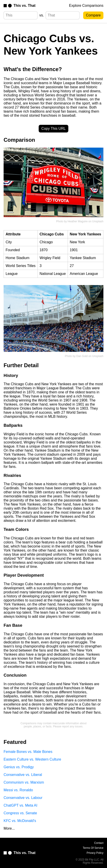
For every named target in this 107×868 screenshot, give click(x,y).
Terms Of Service (93, 848)
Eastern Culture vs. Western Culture (32, 759)
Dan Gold (82, 356)
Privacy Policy (95, 853)
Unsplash (98, 221)
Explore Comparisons (86, 6)
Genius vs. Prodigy (19, 767)
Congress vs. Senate (20, 813)
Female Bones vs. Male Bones (28, 752)
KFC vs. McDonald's (20, 821)
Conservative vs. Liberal (23, 775)
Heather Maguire (78, 221)
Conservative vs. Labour (23, 798)
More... (9, 828)
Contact (99, 843)
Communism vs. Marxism (24, 782)
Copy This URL (53, 129)
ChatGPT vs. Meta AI (20, 805)
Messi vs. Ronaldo (18, 790)
